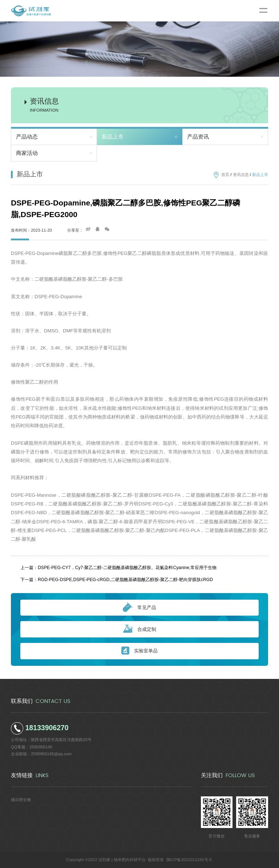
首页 (225, 175)
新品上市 (113, 137)
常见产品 (139, 608)
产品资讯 (198, 137)
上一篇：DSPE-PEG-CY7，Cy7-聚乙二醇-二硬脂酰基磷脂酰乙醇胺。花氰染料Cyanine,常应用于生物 (118, 568)
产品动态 (27, 137)
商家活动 (27, 153)
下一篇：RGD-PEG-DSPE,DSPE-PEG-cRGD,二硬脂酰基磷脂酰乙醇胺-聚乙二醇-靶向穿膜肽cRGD (117, 580)
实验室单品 (139, 651)
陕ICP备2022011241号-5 (189, 860)
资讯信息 (241, 175)
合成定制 (140, 629)
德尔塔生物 (21, 800)
